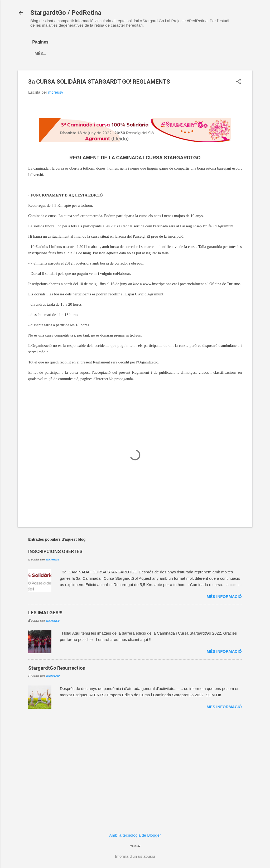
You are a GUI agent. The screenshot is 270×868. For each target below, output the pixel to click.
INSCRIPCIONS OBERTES (55, 551)
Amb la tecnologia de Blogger (135, 835)
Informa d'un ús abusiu (135, 856)
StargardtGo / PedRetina (66, 13)
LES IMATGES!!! (45, 613)
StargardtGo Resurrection (57, 668)
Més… (59, 54)
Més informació (224, 596)
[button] (239, 82)
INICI (39, 54)
